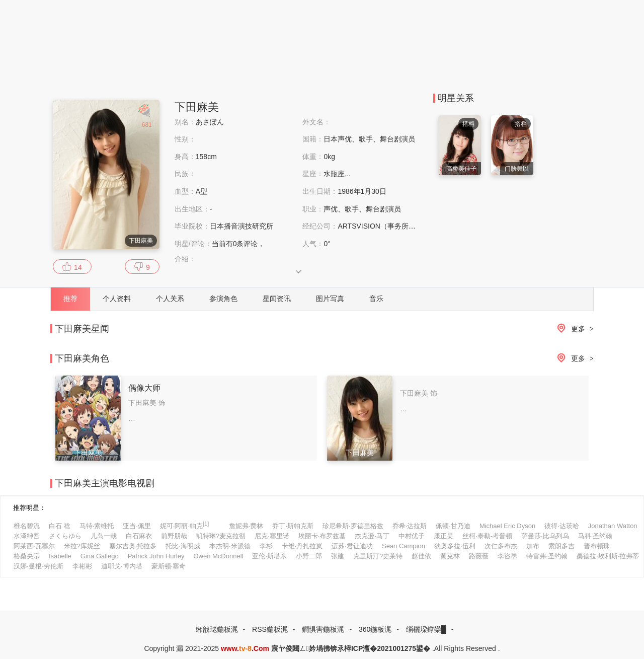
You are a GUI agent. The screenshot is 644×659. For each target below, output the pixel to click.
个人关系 (170, 299)
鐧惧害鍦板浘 (323, 629)
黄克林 (450, 556)
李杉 (266, 546)
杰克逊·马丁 (372, 536)
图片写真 (330, 299)
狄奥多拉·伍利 (455, 546)
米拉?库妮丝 (82, 546)
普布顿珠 (597, 546)
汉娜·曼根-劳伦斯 (38, 566)
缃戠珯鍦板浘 (217, 629)
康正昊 (444, 536)
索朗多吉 (561, 546)
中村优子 (412, 536)
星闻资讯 (277, 299)
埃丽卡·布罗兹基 (322, 536)
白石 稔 (60, 526)
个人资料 (117, 299)
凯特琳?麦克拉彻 (221, 536)
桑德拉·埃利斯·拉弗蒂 (608, 556)
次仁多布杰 (501, 546)
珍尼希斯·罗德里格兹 (353, 526)
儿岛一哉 (104, 536)
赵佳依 (421, 556)
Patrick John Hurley (156, 556)
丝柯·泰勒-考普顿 (487, 536)
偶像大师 (144, 388)
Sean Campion (404, 546)
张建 (338, 556)
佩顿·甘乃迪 (453, 526)
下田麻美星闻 (82, 329)
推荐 (70, 299)
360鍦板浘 (375, 629)
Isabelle (60, 556)
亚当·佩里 (137, 526)
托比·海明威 (183, 546)
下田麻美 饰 (147, 403)
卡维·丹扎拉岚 (302, 546)
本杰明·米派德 (230, 546)
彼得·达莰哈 (562, 526)
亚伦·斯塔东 (269, 556)
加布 (533, 546)
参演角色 (223, 299)
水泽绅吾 (27, 536)
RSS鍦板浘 (270, 629)
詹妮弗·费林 (246, 526)
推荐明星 (26, 508)
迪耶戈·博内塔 (122, 566)
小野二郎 (309, 556)
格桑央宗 (27, 556)
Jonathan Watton (613, 526)
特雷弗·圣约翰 (547, 556)
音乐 (376, 299)
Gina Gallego (100, 556)
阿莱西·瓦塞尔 (34, 546)
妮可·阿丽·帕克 (184, 525)
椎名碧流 (27, 526)
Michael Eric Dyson (507, 526)
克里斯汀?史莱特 (378, 556)
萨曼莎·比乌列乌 (545, 536)
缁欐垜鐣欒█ (426, 629)
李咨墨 (507, 556)
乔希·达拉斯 (410, 526)
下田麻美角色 (82, 358)
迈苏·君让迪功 (352, 546)
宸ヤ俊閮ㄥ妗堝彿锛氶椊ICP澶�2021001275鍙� (351, 648)
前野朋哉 (174, 536)
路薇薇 (479, 556)
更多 (574, 329)
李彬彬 (82, 566)
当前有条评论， (238, 244)
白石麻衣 (139, 536)
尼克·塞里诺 (272, 536)
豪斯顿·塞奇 (169, 566)
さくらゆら (65, 536)
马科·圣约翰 (595, 536)
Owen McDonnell (218, 556)
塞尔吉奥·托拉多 (133, 546)
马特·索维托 (97, 526)
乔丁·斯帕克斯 (293, 526)
